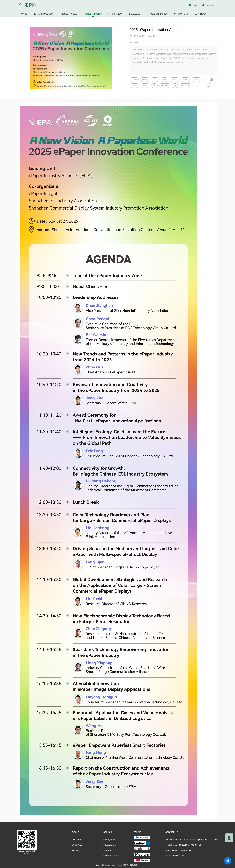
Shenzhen (165, 86)
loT (175, 86)
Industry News (69, 14)
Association (185, 86)
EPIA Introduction (44, 14)
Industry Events (93, 14)
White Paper (115, 14)
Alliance (185, 80)
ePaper (134, 80)
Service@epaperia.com (181, 850)
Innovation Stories (157, 14)
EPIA (164, 80)
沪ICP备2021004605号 (131, 865)
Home (24, 14)
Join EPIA (200, 14)
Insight (155, 80)
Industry (174, 80)
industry (134, 86)
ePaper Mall (181, 14)
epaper (145, 86)
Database (135, 14)
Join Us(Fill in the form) (175, 856)
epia (154, 86)
